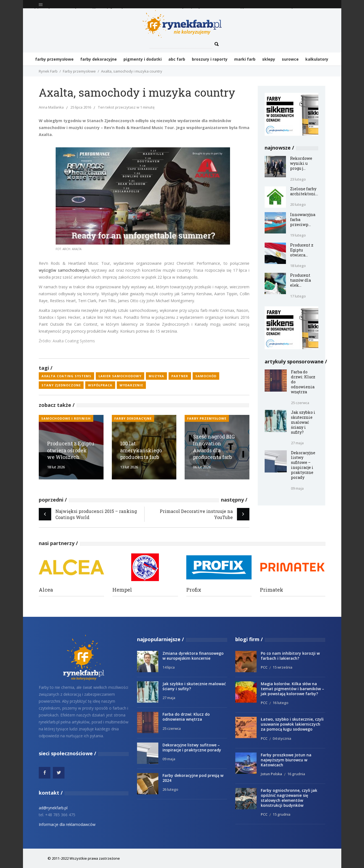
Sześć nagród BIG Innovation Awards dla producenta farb (214, 447)
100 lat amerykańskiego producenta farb (141, 450)
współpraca (100, 385)
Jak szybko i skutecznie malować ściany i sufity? (303, 422)
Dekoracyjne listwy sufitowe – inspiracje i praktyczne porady (303, 465)
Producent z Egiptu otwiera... (302, 250)
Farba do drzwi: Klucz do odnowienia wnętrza (186, 717)
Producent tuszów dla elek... (300, 280)
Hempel (122, 590)
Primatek (272, 590)
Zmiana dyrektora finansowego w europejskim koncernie (193, 656)
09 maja (297, 488)
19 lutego (298, 235)
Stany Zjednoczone (61, 385)
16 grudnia (296, 774)
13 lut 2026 (129, 467)
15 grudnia (282, 814)
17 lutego (298, 296)
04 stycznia (282, 738)
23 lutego (298, 179)
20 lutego (298, 204)
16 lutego (281, 703)
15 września (282, 667)
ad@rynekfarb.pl (53, 808)
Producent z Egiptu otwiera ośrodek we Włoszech (71, 450)
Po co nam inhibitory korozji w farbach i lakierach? (290, 656)
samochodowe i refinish (66, 418)
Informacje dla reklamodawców (67, 824)
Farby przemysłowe (79, 71)
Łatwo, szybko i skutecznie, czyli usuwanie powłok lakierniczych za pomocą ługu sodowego (292, 724)
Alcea (46, 590)
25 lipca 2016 (81, 107)
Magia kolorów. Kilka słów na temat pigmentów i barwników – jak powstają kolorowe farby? (292, 689)
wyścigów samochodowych (64, 270)
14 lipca (169, 667)
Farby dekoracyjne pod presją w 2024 (193, 778)
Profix (194, 590)
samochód (206, 376)
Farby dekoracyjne (133, 418)
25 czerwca (300, 403)
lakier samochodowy (120, 376)
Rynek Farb (48, 71)
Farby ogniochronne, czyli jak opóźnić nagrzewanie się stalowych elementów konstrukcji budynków (289, 798)
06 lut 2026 (202, 467)
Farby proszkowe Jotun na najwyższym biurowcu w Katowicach (286, 760)
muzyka (156, 376)
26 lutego (170, 789)
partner (180, 376)
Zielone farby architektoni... (304, 191)
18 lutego (298, 266)
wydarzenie (131, 385)
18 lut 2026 (56, 467)
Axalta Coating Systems (66, 376)
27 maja (297, 443)
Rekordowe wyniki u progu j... (301, 163)
